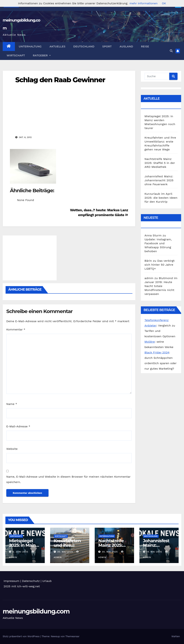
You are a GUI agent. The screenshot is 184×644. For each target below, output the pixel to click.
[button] (171, 51)
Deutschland (84, 46)
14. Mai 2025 (155, 552)
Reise (145, 46)
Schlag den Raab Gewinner (60, 80)
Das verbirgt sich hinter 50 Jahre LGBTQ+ (160, 265)
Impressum (11, 581)
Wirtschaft (16, 55)
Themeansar (72, 636)
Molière (150, 342)
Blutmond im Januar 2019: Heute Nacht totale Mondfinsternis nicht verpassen (161, 286)
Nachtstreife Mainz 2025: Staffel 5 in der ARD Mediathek (160, 163)
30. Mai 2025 (65, 552)
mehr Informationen (144, 3)
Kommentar (16, 329)
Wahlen (176, 636)
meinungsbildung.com (36, 611)
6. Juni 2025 (21, 552)
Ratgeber (42, 55)
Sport (107, 46)
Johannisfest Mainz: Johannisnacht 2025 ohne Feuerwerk (159, 180)
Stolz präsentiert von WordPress (21, 636)
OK (164, 3)
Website (12, 449)
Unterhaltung (30, 46)
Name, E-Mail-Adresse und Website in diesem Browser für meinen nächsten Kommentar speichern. (68, 479)
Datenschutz (31, 581)
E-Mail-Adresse (18, 426)
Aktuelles (57, 46)
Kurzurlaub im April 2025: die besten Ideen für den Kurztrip (161, 198)
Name (12, 404)
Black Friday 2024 (157, 352)
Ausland (126, 46)
